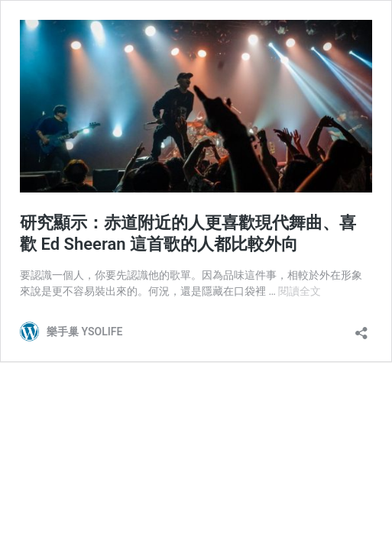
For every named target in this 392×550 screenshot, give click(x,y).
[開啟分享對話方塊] (361, 328)
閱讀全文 (300, 291)
